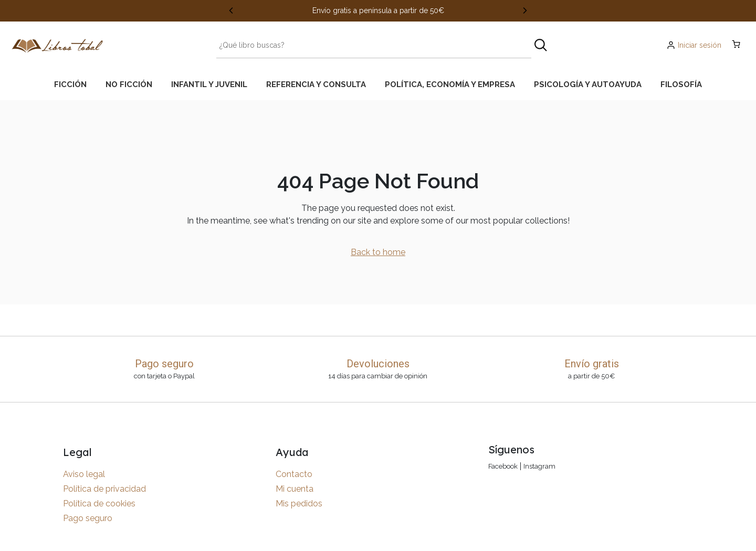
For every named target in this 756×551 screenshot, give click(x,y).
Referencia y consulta (316, 84)
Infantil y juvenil (209, 84)
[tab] (70, 84)
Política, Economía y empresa (450, 84)
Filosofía (681, 84)
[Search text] (374, 45)
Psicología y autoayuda (588, 84)
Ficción (70, 84)
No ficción (129, 84)
